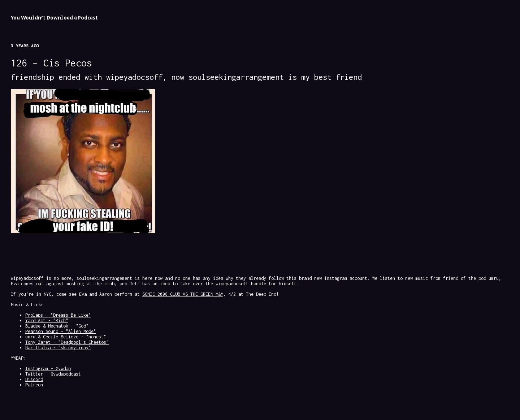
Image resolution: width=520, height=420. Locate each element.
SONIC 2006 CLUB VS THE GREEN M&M (183, 294)
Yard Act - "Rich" (47, 321)
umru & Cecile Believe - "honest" (66, 337)
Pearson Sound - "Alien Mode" (61, 331)
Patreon (34, 385)
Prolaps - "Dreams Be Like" (58, 315)
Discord (34, 379)
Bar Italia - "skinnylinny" (58, 348)
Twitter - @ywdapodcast (53, 374)
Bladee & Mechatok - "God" (57, 326)
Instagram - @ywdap (48, 369)
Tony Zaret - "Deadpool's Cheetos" (67, 342)
